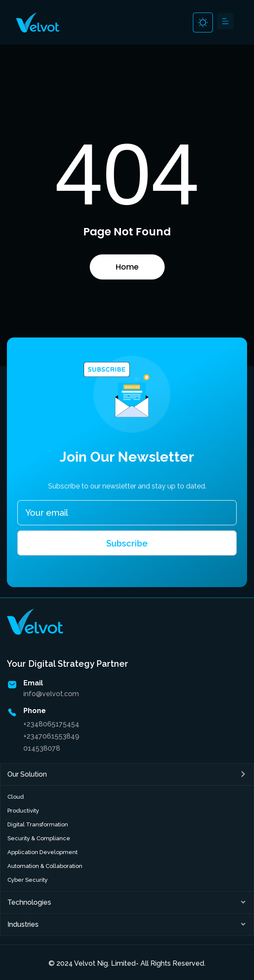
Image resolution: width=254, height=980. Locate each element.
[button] (225, 22)
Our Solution (27, 774)
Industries (23, 924)
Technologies (29, 902)
